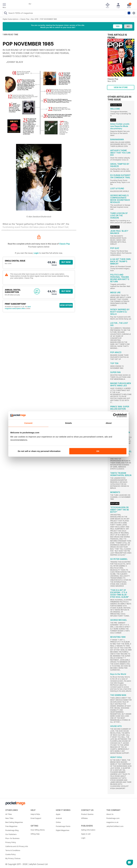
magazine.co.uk (112, 822)
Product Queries (87, 814)
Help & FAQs (35, 814)
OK (98, 451)
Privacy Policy (11, 842)
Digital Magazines (63, 830)
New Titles (9, 818)
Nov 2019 (35, 19)
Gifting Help (35, 834)
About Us (110, 814)
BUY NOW (66, 262)
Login (36, 253)
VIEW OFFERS (66, 305)
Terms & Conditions (13, 850)
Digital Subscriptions (11, 19)
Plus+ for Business (12, 838)
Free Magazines (11, 826)
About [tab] (109, 423)
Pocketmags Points (63, 826)
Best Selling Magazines (14, 822)
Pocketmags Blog (12, 830)
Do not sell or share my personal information (39, 451)
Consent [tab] (28, 423)
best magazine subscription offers (18, 308)
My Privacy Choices (13, 858)
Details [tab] (68, 423)
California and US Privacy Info (17, 846)
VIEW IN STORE (121, 87)
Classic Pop (25, 19)
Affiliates (84, 818)
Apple (58, 814)
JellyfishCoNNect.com (115, 826)
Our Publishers (11, 834)
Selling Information (88, 830)
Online (58, 822)
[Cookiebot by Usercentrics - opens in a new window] (115, 415)
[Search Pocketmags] (5, 13)
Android (59, 818)
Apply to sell (86, 834)
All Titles (9, 814)
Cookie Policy (11, 854)
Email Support (36, 818)
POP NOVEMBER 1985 (48, 19)
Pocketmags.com (113, 818)
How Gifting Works (38, 830)
